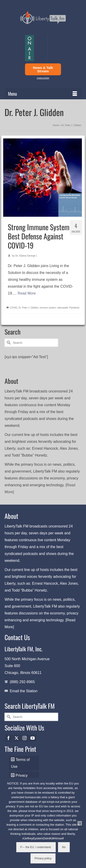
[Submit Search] (8, 343)
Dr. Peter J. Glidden (29, 308)
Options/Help (43, 78)
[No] (80, 823)
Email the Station (24, 691)
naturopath (63, 308)
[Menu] (43, 94)
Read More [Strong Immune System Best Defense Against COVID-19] (27, 293)
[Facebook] (9, 738)
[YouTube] (33, 738)
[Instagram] (25, 738)
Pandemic (74, 308)
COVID (14, 308)
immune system (48, 308)
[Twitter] (17, 738)
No (64, 847)
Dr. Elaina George (25, 256)
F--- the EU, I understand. (36, 847)
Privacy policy (43, 858)
